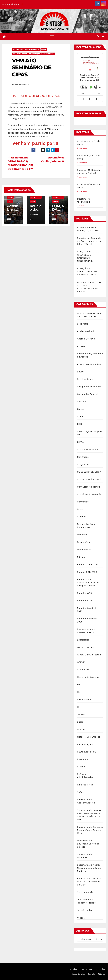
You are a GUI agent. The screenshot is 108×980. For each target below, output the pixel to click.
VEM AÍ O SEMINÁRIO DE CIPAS (32, 67)
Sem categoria (85, 892)
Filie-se (101, 974)
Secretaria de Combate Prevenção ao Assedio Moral (34, 54)
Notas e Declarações (89, 737)
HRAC (80, 685)
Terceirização (84, 910)
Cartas (81, 409)
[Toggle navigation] (52, 37)
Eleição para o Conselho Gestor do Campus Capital (88, 583)
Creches (82, 517)
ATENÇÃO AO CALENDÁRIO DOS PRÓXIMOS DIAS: (87, 272)
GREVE (10, 197)
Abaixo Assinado (86, 331)
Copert (81, 509)
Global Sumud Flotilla (89, 655)
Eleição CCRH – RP (88, 565)
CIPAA (80, 442)
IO (78, 707)
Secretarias (100, 969)
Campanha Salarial (88, 394)
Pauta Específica (86, 752)
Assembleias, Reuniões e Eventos (26, 50)
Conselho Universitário (90, 479)
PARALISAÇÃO (85, 744)
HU (79, 692)
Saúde (44, 50)
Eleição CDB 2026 (87, 572)
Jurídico (82, 714)
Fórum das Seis (86, 647)
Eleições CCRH (85, 593)
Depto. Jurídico (78, 974)
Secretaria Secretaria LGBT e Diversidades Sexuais (89, 882)
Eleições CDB (85, 601)
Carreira (81, 402)
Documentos (84, 550)
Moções (81, 729)
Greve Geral (84, 670)
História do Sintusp (88, 677)
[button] (98, 37)
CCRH (80, 416)
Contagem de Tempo (89, 487)
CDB (79, 424)
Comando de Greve (35, 197)
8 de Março (83, 324)
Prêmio (81, 767)
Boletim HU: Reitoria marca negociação (89, 172)
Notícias (73, 969)
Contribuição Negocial (89, 494)
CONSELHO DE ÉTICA (89, 472)
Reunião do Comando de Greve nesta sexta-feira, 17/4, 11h (90, 241)
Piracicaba (83, 759)
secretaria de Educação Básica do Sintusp (88, 844)
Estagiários (83, 640)
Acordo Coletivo (86, 339)
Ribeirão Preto (85, 785)
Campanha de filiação (89, 387)
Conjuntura (83, 464)
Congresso (83, 457)
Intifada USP (84, 699)
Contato (92, 974)
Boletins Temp (85, 379)
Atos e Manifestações (89, 364)
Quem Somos (86, 969)
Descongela (83, 542)
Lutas (10, 202)
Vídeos (81, 918)
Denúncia (82, 535)
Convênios (83, 502)
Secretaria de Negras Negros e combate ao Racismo (89, 868)
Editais (81, 557)
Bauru (80, 372)
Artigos (81, 346)
